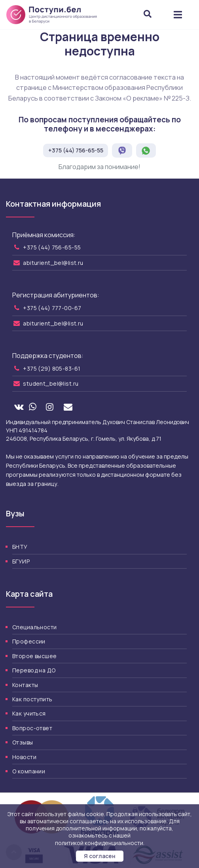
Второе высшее (34, 656)
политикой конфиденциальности (99, 843)
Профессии (29, 641)
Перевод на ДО (34, 670)
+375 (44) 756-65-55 (76, 150)
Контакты (25, 685)
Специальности (34, 627)
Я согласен (100, 856)
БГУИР (21, 561)
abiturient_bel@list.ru (53, 263)
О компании (29, 771)
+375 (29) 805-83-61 (52, 368)
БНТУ (20, 547)
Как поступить (32, 699)
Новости (24, 757)
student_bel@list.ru (51, 384)
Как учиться (29, 713)
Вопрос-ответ (32, 728)
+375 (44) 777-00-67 (52, 308)
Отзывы (23, 742)
